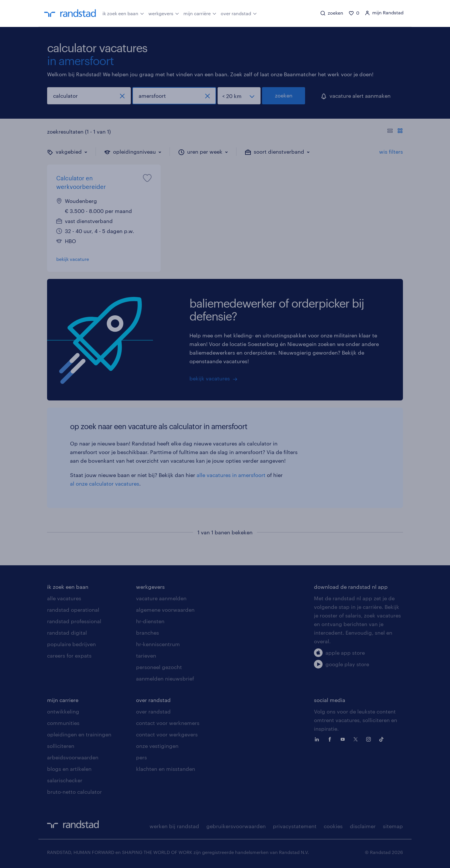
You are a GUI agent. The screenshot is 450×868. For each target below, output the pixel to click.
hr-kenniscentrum (158, 644)
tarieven (146, 656)
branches (148, 633)
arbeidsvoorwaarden (73, 757)
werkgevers (164, 13)
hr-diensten (150, 621)
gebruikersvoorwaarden (236, 826)
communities (63, 723)
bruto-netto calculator (74, 792)
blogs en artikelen (69, 769)
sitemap (393, 826)
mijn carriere (63, 700)
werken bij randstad (174, 826)
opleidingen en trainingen (79, 734)
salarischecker (65, 780)
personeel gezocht (159, 667)
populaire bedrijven (71, 644)
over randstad (239, 13)
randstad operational (73, 610)
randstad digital (67, 633)
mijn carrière (200, 13)
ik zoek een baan (123, 13)
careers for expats (69, 656)
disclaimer (363, 826)
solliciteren (61, 746)
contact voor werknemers (168, 723)
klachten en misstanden (166, 769)
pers (141, 757)
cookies (333, 826)
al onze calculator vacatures (105, 484)
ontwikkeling (63, 711)
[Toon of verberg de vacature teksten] (395, 132)
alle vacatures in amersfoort (231, 475)
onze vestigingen (157, 746)
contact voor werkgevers (167, 734)
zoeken (284, 95)
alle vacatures (64, 598)
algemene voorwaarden (165, 610)
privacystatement (295, 826)
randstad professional (74, 621)
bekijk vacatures (210, 378)
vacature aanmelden (161, 598)
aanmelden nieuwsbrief (165, 679)
